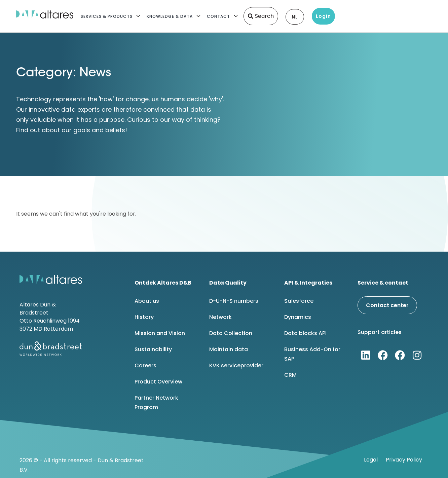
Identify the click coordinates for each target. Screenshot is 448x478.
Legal (371, 460)
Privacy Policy (404, 460)
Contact (218, 16)
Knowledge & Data (170, 16)
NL (295, 17)
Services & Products (107, 16)
